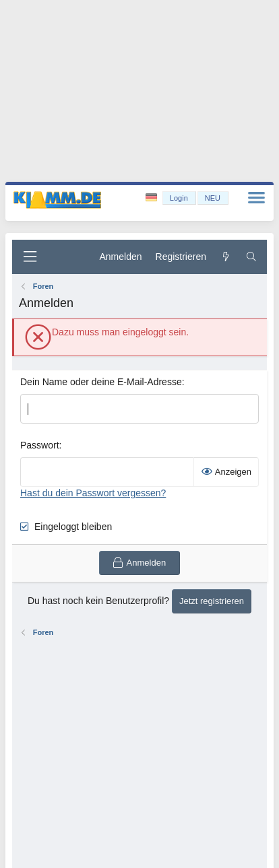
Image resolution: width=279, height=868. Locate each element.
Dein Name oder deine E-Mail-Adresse (101, 382)
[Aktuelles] (226, 257)
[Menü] (30, 257)
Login (179, 198)
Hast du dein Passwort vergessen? (93, 493)
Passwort (40, 445)
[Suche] (251, 257)
